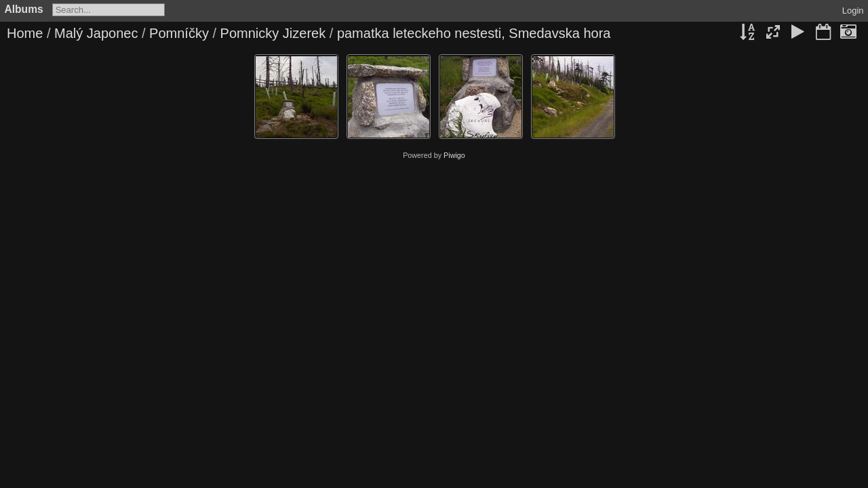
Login (853, 11)
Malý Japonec (96, 33)
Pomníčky (179, 33)
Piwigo (454, 155)
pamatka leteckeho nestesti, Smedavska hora (474, 33)
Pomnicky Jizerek (273, 33)
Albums (24, 9)
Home (25, 33)
